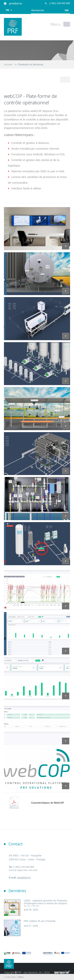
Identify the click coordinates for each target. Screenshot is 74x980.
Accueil (8, 64)
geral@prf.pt (13, 4)
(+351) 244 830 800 (58, 3)
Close (21, 977)
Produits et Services (31, 64)
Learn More (11, 977)
